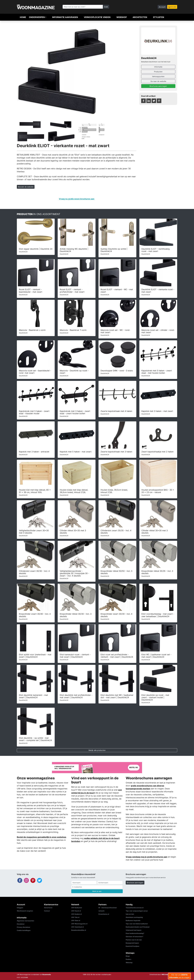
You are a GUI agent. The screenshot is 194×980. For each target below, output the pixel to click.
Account (162, 7)
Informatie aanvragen (65, 17)
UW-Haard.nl (76, 911)
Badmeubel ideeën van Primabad (138, 927)
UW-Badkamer (77, 908)
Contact (47, 911)
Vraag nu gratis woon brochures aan (77, 199)
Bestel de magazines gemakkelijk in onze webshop (41, 837)
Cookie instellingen (24, 930)
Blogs (128, 956)
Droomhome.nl (104, 914)
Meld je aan (97, 891)
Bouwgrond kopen (132, 943)
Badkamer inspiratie (133, 921)
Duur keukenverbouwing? (135, 933)
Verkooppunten (158, 76)
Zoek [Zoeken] (106, 7)
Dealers (128, 959)
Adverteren (48, 908)
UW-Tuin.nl (75, 917)
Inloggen (20, 908)
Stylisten (159, 17)
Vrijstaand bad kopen (133, 930)
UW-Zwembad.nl (77, 927)
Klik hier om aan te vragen (179, 976)
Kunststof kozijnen (132, 946)
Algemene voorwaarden (25, 921)
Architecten (140, 17)
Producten (158, 72)
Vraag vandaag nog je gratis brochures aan (146, 857)
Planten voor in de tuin (134, 940)
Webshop (122, 17)
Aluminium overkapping (134, 917)
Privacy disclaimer (24, 927)
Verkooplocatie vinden (97, 17)
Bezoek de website (26, 187)
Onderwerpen (37, 17)
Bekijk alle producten (97, 750)
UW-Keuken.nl (76, 914)
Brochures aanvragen (158, 86)
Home (23, 17)
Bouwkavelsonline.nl (79, 930)
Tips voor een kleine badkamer (137, 924)
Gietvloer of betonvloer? (134, 937)
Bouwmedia (47, 975)
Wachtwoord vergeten (25, 911)
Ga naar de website (158, 81)
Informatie (158, 67)
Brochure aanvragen (135, 883)
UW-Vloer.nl (76, 921)
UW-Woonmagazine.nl (79, 924)
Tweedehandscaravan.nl (135, 908)
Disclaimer (21, 924)
